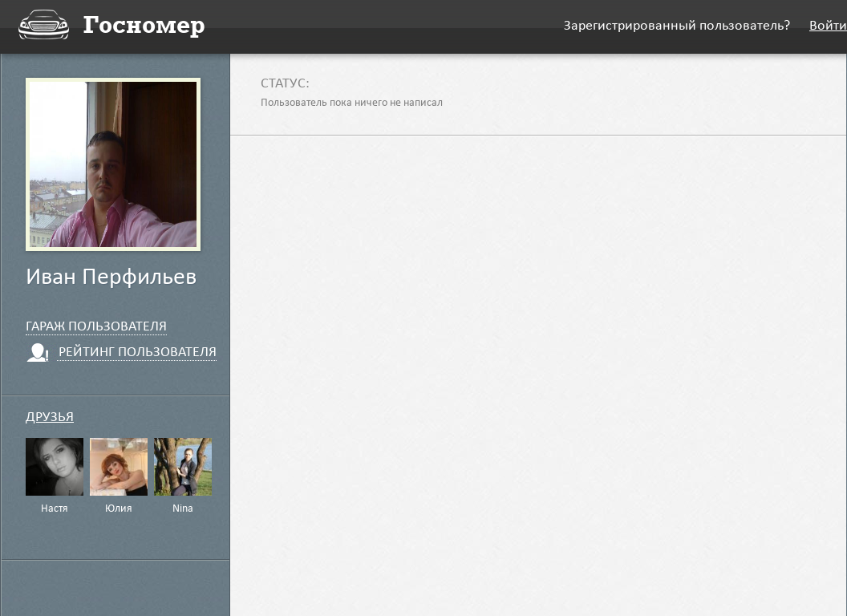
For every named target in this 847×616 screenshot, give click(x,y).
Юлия (119, 509)
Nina (183, 509)
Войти (828, 27)
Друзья (50, 418)
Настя (55, 509)
